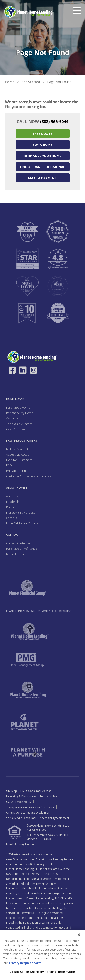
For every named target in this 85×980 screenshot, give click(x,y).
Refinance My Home (20, 413)
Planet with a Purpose (21, 512)
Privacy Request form (25, 973)
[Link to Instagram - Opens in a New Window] (34, 370)
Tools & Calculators (19, 424)
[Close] (79, 945)
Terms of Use (48, 796)
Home (10, 82)
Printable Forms (17, 471)
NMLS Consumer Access (36, 791)
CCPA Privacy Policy (19, 802)
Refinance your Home (42, 156)
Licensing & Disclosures (21, 796)
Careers (11, 518)
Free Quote (43, 134)
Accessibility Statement (55, 818)
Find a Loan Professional (43, 167)
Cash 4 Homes (16, 429)
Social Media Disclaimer (21, 818)
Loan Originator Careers (22, 523)
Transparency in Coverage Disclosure (30, 807)
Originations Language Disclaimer (28, 813)
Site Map (12, 791)
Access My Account (19, 454)
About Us (12, 496)
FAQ (9, 465)
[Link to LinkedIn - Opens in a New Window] (23, 370)
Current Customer (18, 543)
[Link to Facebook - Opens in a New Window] (12, 370)
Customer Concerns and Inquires (28, 476)
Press (10, 507)
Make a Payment (42, 178)
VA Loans (12, 418)
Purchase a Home (18, 407)
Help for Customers (19, 460)
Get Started (31, 82)
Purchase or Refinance (22, 549)
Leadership (14, 502)
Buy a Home (42, 145)
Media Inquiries (17, 554)
